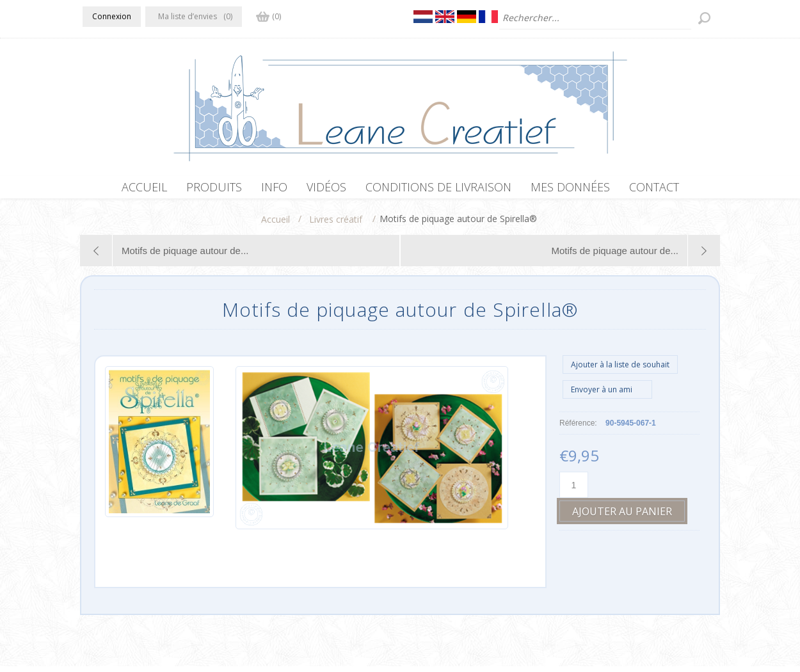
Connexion (112, 16)
